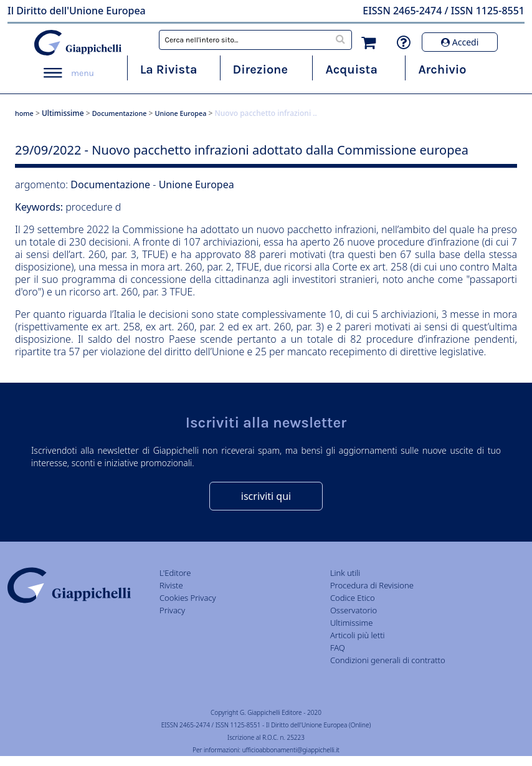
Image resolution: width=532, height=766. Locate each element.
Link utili (345, 573)
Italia (124, 314)
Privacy (172, 610)
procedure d (93, 207)
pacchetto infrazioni (332, 229)
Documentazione (120, 113)
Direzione (260, 69)
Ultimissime (63, 113)
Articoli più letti (358, 635)
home (24, 113)
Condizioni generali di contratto (388, 660)
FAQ (338, 648)
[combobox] (255, 40)
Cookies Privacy (188, 598)
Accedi (460, 42)
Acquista (351, 69)
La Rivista (169, 69)
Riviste (171, 585)
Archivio (442, 69)
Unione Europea (181, 113)
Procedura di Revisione (372, 585)
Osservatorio (354, 610)
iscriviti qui (266, 496)
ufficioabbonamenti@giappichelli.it (291, 750)
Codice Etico (353, 598)
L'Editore (175, 573)
